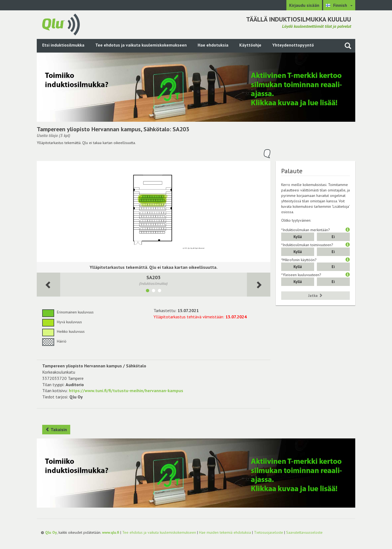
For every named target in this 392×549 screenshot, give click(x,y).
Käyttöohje (250, 45)
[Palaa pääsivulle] (61, 24)
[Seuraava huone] (48, 285)
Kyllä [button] (298, 237)
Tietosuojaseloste (269, 532)
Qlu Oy (51, 532)
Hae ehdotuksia (213, 45)
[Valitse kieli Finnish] (339, 5)
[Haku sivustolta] (348, 46)
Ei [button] (333, 237)
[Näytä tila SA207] (160, 291)
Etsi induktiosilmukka (63, 45)
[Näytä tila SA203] (148, 291)
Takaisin (56, 429)
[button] (348, 230)
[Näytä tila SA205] (154, 291)
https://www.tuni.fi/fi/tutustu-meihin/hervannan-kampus (126, 391)
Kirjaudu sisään (304, 5)
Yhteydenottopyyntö (293, 45)
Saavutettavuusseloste (304, 532)
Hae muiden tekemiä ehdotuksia (225, 532)
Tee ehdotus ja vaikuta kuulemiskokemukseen (141, 45)
